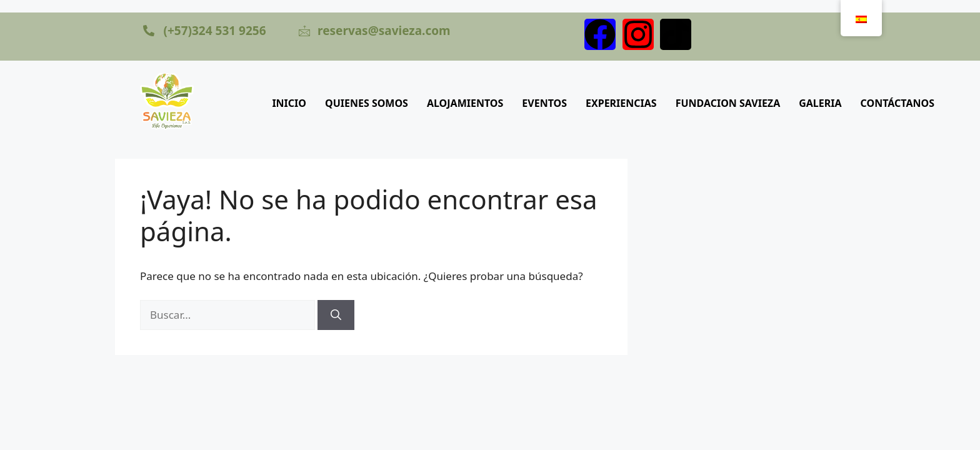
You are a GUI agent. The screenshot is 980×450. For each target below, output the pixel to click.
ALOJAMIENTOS (465, 103)
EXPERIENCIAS (621, 103)
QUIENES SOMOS (367, 103)
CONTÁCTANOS (897, 103)
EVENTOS (544, 103)
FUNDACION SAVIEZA (728, 103)
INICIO (289, 103)
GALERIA (820, 103)
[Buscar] (336, 315)
